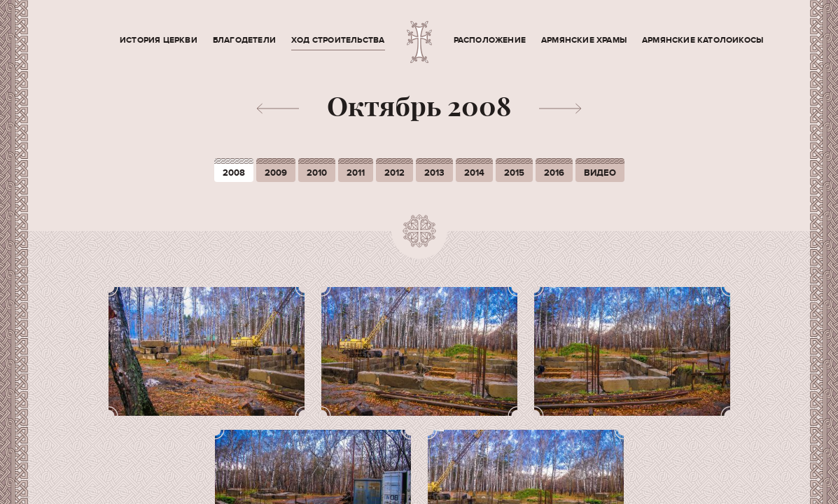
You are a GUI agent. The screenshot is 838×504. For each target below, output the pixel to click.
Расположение (490, 40)
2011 (356, 173)
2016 (554, 173)
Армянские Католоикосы (703, 40)
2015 (514, 173)
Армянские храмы (584, 40)
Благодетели (244, 40)
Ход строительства (338, 40)
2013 (434, 173)
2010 (317, 173)
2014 (474, 173)
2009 (276, 173)
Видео (600, 173)
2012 (394, 173)
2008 (234, 173)
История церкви (159, 40)
